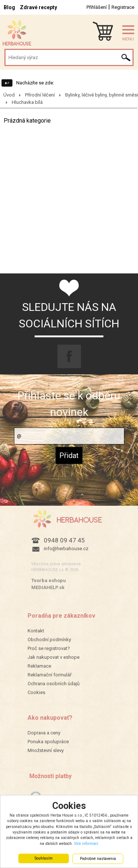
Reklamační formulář (49, 675)
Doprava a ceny (44, 733)
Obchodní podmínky (49, 640)
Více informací (86, 844)
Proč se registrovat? (49, 648)
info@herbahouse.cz (66, 549)
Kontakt (36, 631)
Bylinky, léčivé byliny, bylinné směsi (102, 95)
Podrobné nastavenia (98, 859)
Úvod (9, 95)
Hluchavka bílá (27, 102)
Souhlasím (44, 858)
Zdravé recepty (38, 7)
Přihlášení (97, 7)
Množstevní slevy (46, 750)
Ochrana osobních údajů (54, 684)
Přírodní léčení (40, 95)
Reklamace (39, 666)
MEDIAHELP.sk (48, 587)
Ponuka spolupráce (48, 742)
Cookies (36, 692)
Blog (9, 7)
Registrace (123, 7)
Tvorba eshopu (49, 580)
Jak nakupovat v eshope (54, 657)
